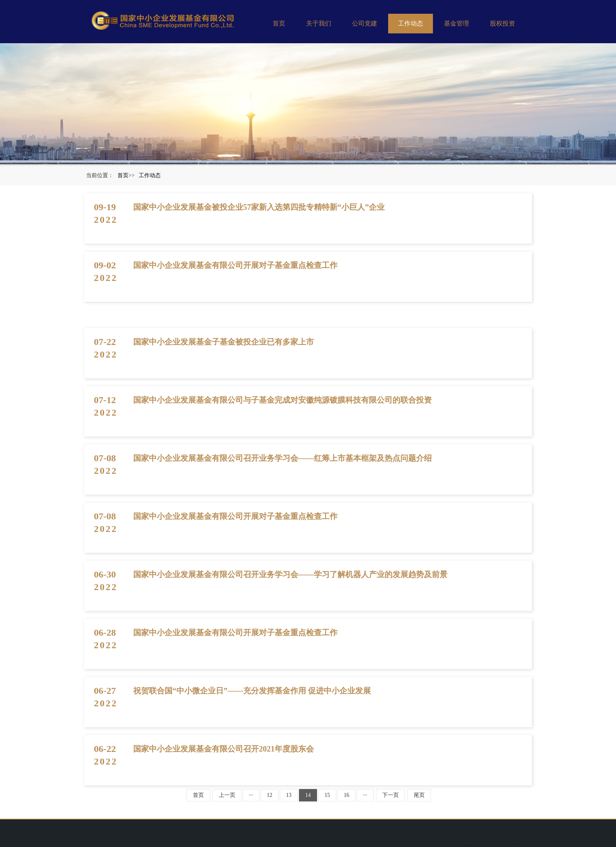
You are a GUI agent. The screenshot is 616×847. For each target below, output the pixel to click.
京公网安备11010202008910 (331, 841)
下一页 (390, 801)
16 (346, 801)
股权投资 (502, 23)
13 (289, 801)
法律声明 (517, 841)
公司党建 (365, 23)
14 (308, 801)
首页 (279, 23)
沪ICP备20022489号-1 (275, 841)
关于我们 (319, 23)
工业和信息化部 (148, 841)
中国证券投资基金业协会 (192, 841)
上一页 (227, 801)
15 (327, 801)
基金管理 (456, 23)
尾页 (419, 801)
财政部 (123, 841)
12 (269, 801)
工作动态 (411, 23)
